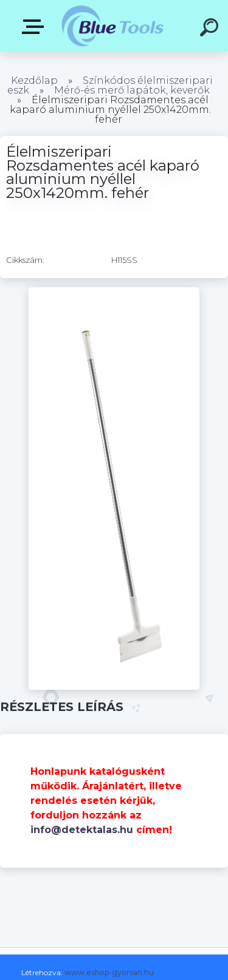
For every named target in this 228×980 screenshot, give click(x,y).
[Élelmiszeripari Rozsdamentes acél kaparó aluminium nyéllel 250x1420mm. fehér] (114, 291)
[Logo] (113, 26)
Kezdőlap (34, 80)
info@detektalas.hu (82, 830)
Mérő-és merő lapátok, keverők (132, 90)
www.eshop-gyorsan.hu (109, 972)
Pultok (35, 27)
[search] (211, 29)
